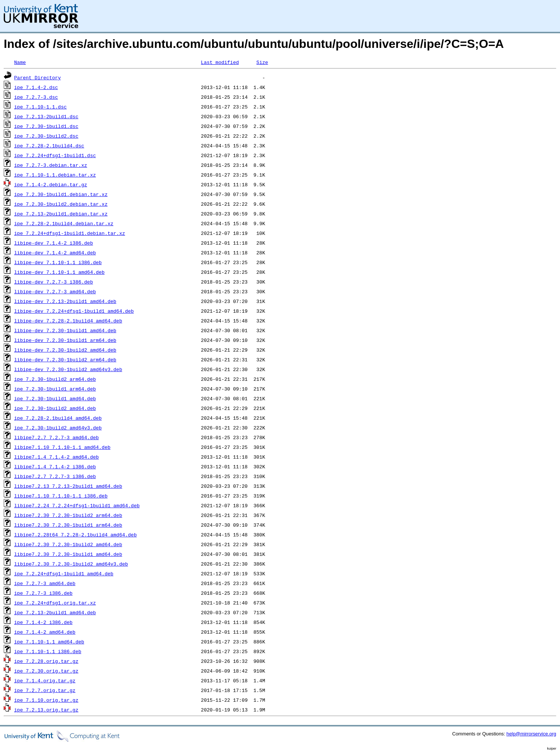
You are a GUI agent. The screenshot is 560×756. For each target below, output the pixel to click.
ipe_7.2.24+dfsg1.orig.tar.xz (55, 603)
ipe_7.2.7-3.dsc (36, 97)
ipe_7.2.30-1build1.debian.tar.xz (61, 194)
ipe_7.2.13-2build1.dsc (46, 116)
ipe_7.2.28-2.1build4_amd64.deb (58, 418)
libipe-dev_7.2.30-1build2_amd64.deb (65, 350)
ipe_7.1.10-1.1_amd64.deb (49, 642)
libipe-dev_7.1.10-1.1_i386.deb (58, 262)
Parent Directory (38, 77)
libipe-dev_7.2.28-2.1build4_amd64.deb (68, 321)
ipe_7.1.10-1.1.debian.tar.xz (55, 175)
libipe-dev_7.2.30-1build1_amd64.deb (65, 330)
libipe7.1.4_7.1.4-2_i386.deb (55, 466)
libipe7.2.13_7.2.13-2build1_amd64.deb (68, 486)
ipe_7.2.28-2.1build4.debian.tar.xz (64, 223)
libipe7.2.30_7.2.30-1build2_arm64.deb (68, 515)
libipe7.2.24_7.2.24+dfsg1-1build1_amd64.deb (77, 505)
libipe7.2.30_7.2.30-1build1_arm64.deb (68, 525)
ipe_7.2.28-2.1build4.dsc (49, 146)
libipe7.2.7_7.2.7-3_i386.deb (55, 476)
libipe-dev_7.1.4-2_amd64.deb (55, 252)
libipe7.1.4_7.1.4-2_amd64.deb (56, 457)
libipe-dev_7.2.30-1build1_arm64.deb (65, 340)
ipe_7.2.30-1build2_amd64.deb (55, 408)
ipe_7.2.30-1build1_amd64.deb (55, 398)
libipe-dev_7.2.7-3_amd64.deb (55, 291)
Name (20, 62)
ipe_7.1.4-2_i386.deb (43, 622)
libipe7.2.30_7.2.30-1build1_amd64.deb (68, 554)
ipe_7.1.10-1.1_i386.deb (48, 651)
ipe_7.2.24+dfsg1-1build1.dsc (55, 155)
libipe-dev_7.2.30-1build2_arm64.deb (65, 359)
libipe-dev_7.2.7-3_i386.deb (54, 282)
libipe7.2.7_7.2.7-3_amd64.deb (56, 437)
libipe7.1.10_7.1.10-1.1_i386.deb (61, 496)
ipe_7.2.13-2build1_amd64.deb (55, 612)
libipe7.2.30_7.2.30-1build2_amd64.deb (68, 544)
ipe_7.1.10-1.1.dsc (40, 107)
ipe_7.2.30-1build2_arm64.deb (55, 379)
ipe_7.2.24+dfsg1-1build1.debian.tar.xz (70, 233)
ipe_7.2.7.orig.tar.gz (45, 690)
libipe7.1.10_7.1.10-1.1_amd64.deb (62, 447)
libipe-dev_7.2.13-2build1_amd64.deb (65, 301)
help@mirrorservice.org (531, 734)
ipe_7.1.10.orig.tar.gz (46, 700)
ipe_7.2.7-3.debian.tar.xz (51, 165)
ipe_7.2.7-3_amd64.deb (45, 583)
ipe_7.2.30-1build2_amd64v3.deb (58, 428)
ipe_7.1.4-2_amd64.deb (45, 632)
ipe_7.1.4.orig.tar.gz (45, 680)
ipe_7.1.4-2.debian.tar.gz (51, 184)
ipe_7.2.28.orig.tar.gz (46, 661)
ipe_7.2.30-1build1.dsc (46, 126)
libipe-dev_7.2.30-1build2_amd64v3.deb (68, 369)
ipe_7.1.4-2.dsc (36, 87)
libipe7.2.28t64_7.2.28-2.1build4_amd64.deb (76, 535)
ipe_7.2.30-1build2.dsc (46, 136)
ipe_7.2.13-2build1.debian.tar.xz (61, 214)
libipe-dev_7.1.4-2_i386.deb (54, 243)
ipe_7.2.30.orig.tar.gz (46, 671)
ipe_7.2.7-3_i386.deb (43, 593)
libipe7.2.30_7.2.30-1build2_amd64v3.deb (71, 564)
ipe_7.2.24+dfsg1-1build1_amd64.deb (64, 573)
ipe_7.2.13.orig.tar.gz (46, 710)
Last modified (220, 62)
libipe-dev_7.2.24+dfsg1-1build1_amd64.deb (74, 311)
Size (262, 62)
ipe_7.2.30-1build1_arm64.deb (55, 389)
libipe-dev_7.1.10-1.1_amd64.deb (59, 272)
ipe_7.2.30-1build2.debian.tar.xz (61, 204)
